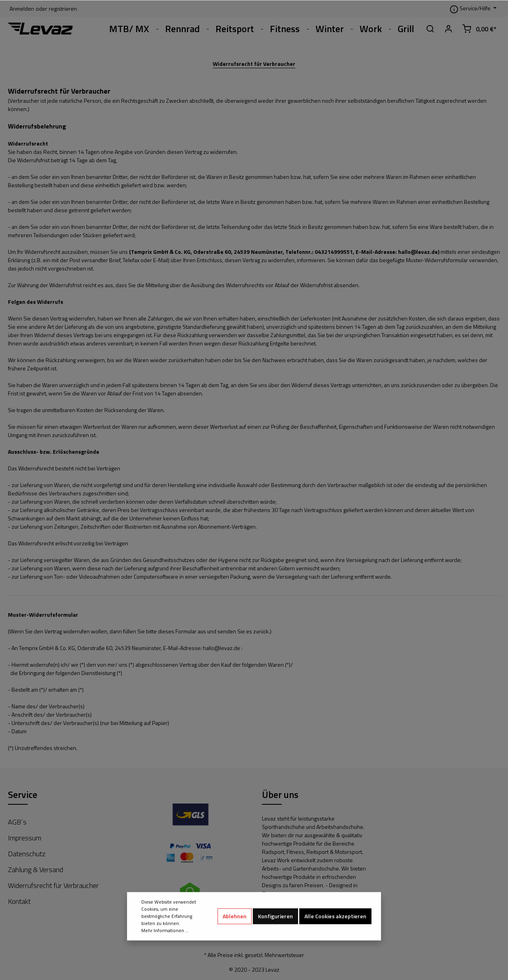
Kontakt (19, 901)
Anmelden (22, 9)
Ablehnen (235, 939)
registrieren (63, 9)
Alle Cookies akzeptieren (335, 939)
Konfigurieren (275, 939)
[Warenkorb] (479, 29)
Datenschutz (27, 854)
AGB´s (17, 822)
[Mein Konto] (448, 29)
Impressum (25, 838)
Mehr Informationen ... (165, 953)
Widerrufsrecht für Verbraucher (254, 64)
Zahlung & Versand (36, 870)
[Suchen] (430, 29)
